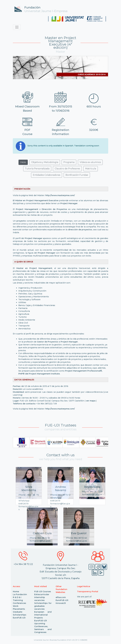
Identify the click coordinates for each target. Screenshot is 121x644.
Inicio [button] (23, 162)
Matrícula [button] (91, 169)
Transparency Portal (88, 592)
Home (16, 592)
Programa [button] (69, 162)
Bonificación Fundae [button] (77, 175)
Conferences (19, 603)
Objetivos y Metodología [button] (45, 162)
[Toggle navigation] (17, 27)
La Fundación (20, 594)
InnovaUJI (61, 603)
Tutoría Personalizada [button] (37, 169)
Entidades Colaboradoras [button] (47, 175)
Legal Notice (84, 586)
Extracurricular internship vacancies (42, 597)
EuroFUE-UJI (19, 618)
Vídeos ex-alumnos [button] (90, 162)
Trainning (18, 600)
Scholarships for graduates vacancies (43, 606)
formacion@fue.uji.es (40, 541)
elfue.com (61, 597)
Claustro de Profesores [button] (67, 169)
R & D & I (17, 597)
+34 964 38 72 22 (23, 564)
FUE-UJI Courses (43, 592)
